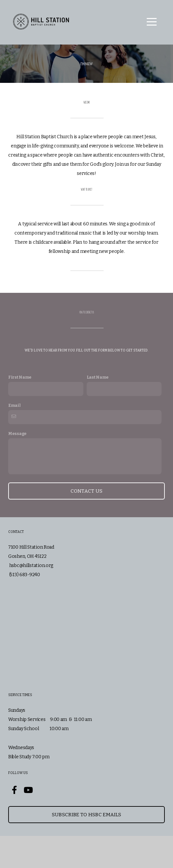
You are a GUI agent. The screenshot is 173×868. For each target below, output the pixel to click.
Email (14, 437)
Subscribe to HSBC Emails (86, 847)
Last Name (98, 409)
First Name (20, 409)
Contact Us (87, 523)
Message (17, 466)
